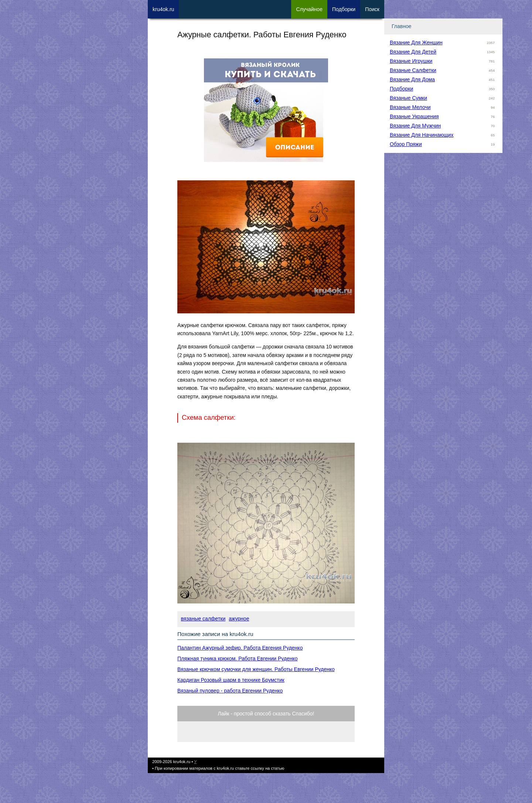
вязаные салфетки (203, 619)
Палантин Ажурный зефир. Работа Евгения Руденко (240, 648)
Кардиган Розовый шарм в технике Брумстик (231, 680)
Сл (309, 9)
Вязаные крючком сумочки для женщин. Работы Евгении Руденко (256, 669)
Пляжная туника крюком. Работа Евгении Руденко (238, 659)
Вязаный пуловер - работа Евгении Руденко (230, 691)
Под (344, 9)
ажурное (239, 619)
